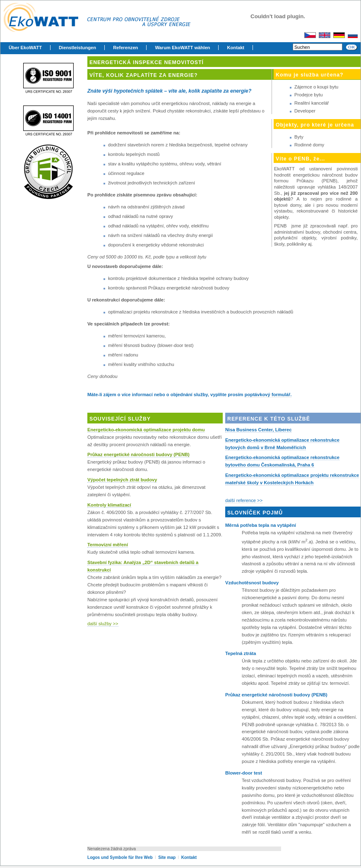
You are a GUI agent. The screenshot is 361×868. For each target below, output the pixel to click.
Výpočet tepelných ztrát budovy (122, 480)
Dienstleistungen (77, 48)
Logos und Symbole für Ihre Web (120, 857)
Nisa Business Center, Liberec (258, 430)
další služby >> (103, 624)
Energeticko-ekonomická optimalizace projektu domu (146, 430)
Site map (167, 857)
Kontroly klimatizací (109, 505)
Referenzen (125, 48)
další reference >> (244, 500)
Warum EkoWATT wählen (182, 48)
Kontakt (236, 48)
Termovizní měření (108, 545)
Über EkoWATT (25, 48)
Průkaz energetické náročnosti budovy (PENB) (138, 454)
